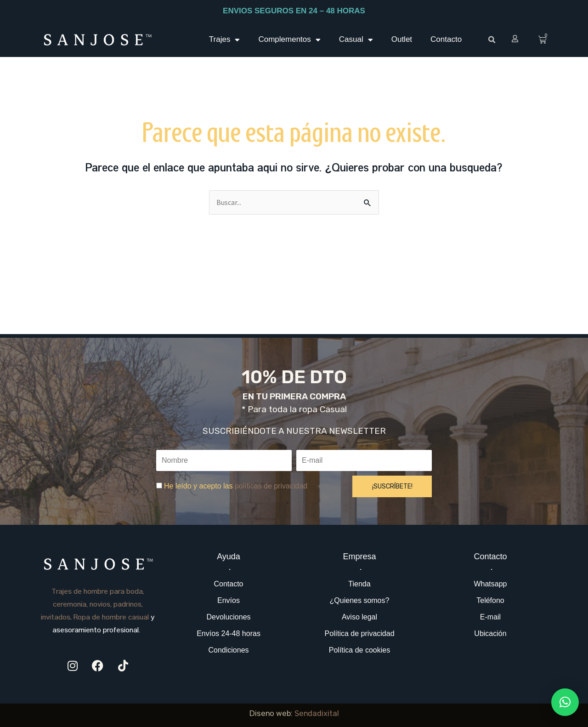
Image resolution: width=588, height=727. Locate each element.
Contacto (446, 39)
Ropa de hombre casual (111, 618)
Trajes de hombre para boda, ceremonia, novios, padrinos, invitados (93, 605)
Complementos (289, 40)
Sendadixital (317, 715)
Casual (356, 40)
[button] (492, 40)
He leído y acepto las (236, 486)
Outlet (402, 39)
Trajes (225, 40)
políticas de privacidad (271, 486)
